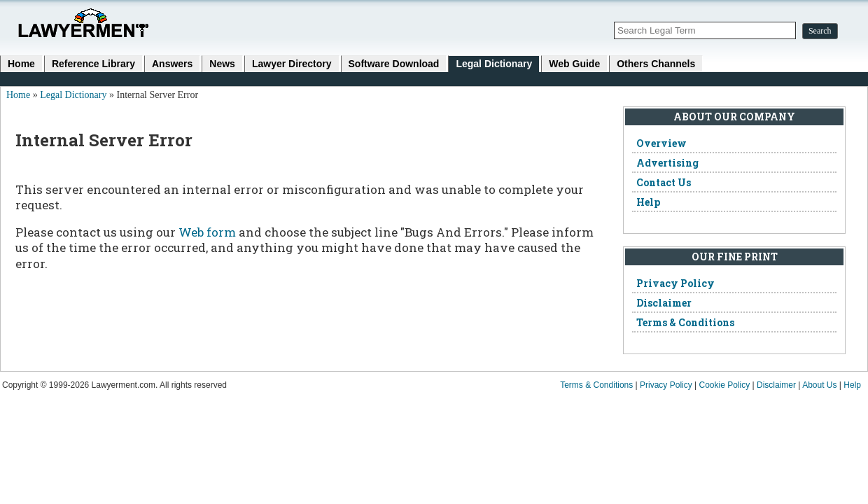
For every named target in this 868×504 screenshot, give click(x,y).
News (222, 64)
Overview (661, 143)
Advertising (667, 163)
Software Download (394, 64)
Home (21, 64)
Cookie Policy (725, 385)
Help (648, 202)
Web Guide (574, 64)
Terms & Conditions (685, 322)
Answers (172, 64)
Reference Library (93, 64)
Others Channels (656, 64)
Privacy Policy (675, 283)
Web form (207, 232)
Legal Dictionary (494, 64)
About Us (819, 385)
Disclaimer (664, 303)
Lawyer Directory (292, 64)
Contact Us (664, 182)
